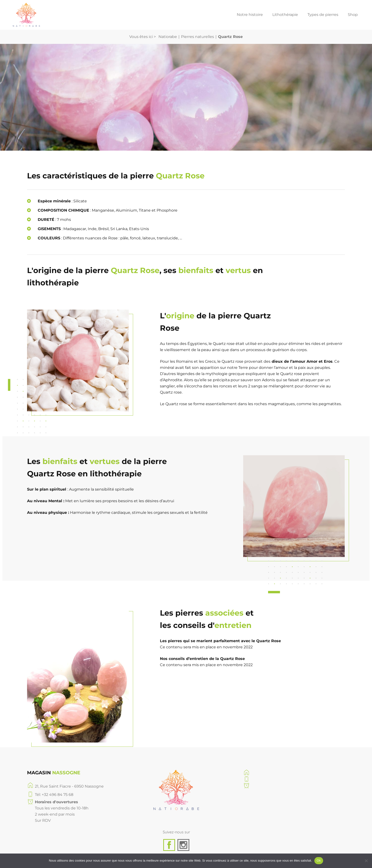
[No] (366, 861)
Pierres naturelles (198, 37)
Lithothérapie (285, 15)
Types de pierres (323, 15)
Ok (319, 861)
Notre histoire (250, 15)
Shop (353, 15)
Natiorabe (168, 37)
